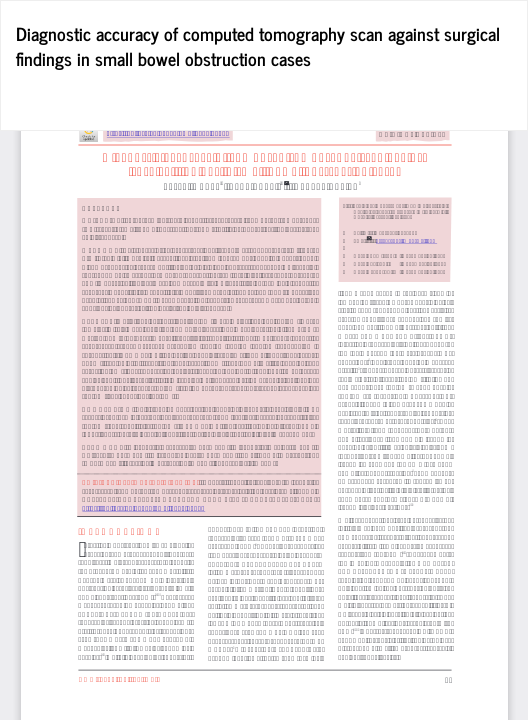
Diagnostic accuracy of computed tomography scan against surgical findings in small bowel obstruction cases (258, 46)
